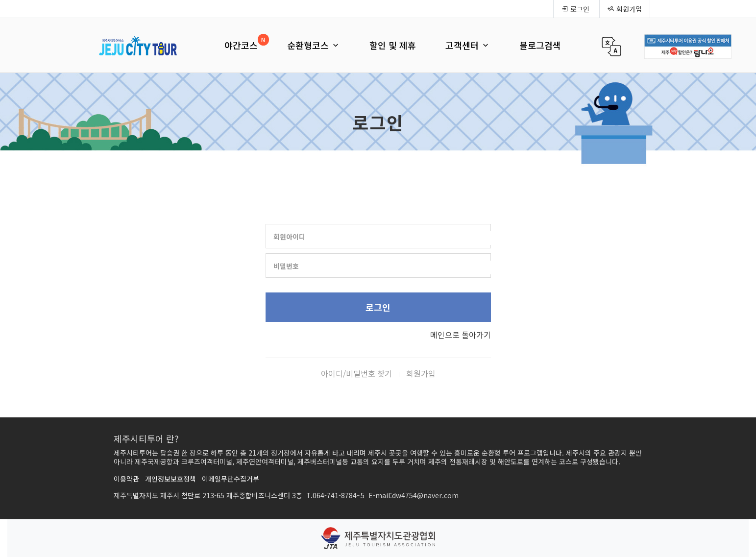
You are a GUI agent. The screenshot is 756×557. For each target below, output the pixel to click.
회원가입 (625, 9)
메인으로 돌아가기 (461, 335)
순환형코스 (314, 45)
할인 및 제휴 (393, 45)
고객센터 (468, 45)
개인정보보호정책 (171, 479)
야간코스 (241, 45)
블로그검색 (540, 45)
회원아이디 (289, 237)
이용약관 (126, 479)
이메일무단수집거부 (231, 479)
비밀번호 (286, 266)
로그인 (575, 9)
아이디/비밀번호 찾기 (356, 374)
